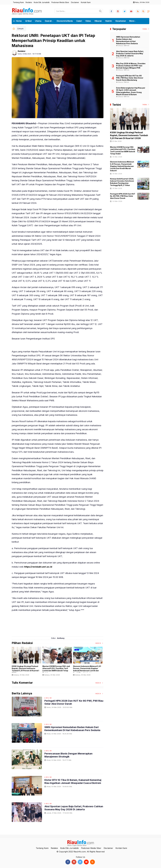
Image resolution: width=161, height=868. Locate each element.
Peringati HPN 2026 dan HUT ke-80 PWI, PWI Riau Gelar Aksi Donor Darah (123, 196)
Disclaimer (75, 2)
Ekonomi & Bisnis (65, 21)
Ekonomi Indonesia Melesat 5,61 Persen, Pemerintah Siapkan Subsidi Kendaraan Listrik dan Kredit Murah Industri (88, 670)
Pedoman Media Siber (60, 2)
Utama (38, 21)
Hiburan (98, 21)
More (132, 21)
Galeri (79, 21)
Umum (20, 29)
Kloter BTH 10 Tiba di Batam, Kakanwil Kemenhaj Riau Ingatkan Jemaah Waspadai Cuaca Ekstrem (73, 781)
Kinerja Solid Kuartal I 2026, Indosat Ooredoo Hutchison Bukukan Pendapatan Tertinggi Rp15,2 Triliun (122, 182)
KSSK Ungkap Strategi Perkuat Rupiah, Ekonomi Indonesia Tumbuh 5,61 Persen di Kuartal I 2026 (26, 670)
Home (17, 21)
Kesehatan (121, 21)
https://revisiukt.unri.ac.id (38, 567)
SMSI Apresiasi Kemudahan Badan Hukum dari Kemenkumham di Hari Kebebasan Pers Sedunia (72, 729)
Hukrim (109, 21)
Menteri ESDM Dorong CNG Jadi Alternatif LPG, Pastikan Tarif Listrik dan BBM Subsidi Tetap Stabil (57, 670)
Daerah (48, 21)
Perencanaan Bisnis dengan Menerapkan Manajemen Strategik (68, 755)
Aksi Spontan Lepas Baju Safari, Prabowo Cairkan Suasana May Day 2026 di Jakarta (74, 808)
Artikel (28, 21)
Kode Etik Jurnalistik (42, 2)
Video (88, 21)
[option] (27, 662)
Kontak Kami (86, 2)
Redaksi (29, 2)
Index (99, 643)
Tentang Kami (18, 2)
